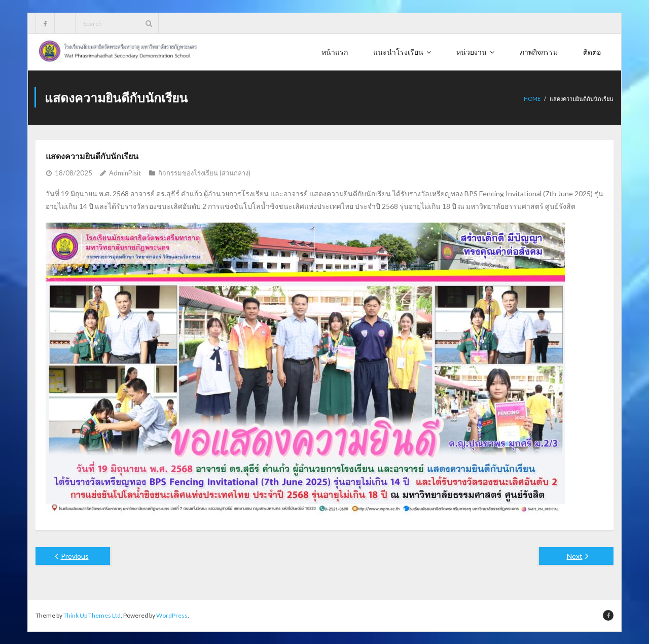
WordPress (172, 615)
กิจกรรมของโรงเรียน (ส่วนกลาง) (204, 172)
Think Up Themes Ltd (92, 615)
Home (532, 99)
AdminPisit (125, 172)
